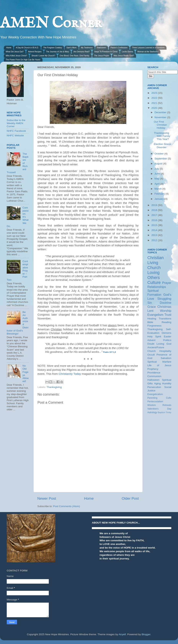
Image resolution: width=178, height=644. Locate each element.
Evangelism (155, 315)
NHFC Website (15, 135)
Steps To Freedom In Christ (106, 52)
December (161, 112)
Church (154, 268)
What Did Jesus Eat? (15, 52)
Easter (168, 337)
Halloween (102, 48)
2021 (155, 103)
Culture (154, 282)
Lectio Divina (127, 52)
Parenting (152, 398)
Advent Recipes (35, 52)
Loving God (164, 344)
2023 (155, 93)
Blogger (146, 634)
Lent (150, 311)
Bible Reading (159, 322)
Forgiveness (154, 326)
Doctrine (166, 303)
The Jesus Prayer (102, 56)
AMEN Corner (51, 23)
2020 (155, 108)
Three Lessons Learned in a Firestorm (148, 48)
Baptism (161, 412)
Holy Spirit (154, 337)
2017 (155, 215)
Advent (151, 340)
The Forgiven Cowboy (53, 48)
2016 (155, 220)
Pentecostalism (155, 402)
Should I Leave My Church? (43, 56)
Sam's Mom (71, 48)
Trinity (169, 412)
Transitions (165, 319)
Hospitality (165, 351)
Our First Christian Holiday (160, 125)
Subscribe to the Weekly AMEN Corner (16, 123)
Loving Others (154, 275)
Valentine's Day (159, 409)
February (160, 194)
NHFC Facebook (16, 131)
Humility (167, 383)
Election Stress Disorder (162, 146)
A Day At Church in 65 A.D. (27, 48)
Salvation (166, 358)
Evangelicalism (155, 394)
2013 (155, 235)
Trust (168, 315)
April (157, 184)
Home (9, 48)
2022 (155, 98)
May (157, 179)
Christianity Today (70, 374)
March (158, 189)
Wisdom (152, 405)
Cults (169, 398)
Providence (154, 373)
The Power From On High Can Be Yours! (23, 60)
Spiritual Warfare (159, 362)
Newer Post (47, 498)
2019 (155, 205)
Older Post (130, 498)
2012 (155, 240)
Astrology (152, 412)
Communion (154, 376)
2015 (155, 225)
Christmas (164, 307)
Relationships (157, 287)
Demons (167, 333)
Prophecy (153, 369)
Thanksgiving (54, 387)
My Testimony (87, 48)
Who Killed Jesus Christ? (16, 56)
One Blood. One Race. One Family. (75, 56)
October (159, 154)
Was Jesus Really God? (124, 56)
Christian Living (156, 260)
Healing (152, 319)
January (159, 199)
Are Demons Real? (82, 52)
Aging (157, 383)
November (161, 117)
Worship (166, 311)
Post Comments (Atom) (67, 506)
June (158, 174)
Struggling (164, 299)
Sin (150, 303)
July (157, 169)
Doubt (151, 344)
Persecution (154, 387)
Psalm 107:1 (109, 352)
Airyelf (122, 634)
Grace (152, 307)
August (159, 164)
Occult (151, 355)
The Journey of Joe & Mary (57, 52)
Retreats (167, 405)
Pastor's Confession (119, 48)
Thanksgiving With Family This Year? (162, 136)
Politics (167, 340)
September (161, 159)
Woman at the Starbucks (148, 52)
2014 (155, 230)
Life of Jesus (159, 365)
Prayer (167, 283)
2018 (155, 210)
